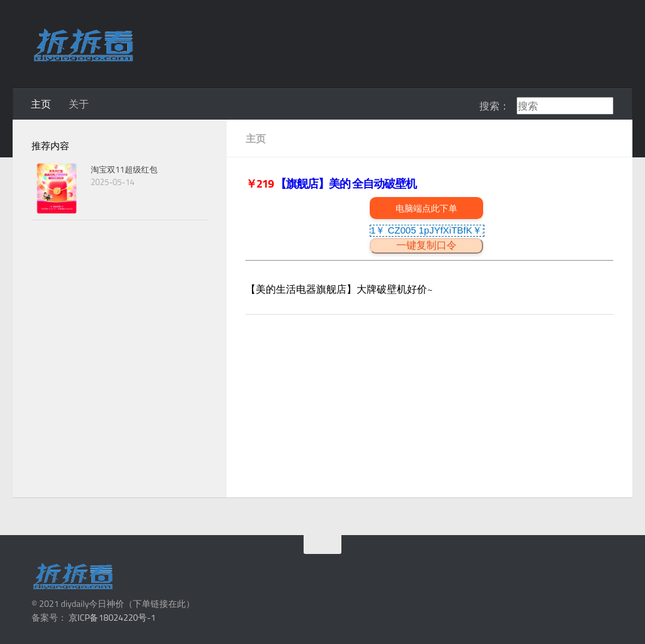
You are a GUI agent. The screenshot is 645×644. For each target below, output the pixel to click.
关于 (79, 104)
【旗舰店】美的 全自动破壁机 (346, 184)
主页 (41, 104)
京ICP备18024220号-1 (112, 617)
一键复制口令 (426, 245)
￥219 (260, 184)
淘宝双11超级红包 (124, 169)
